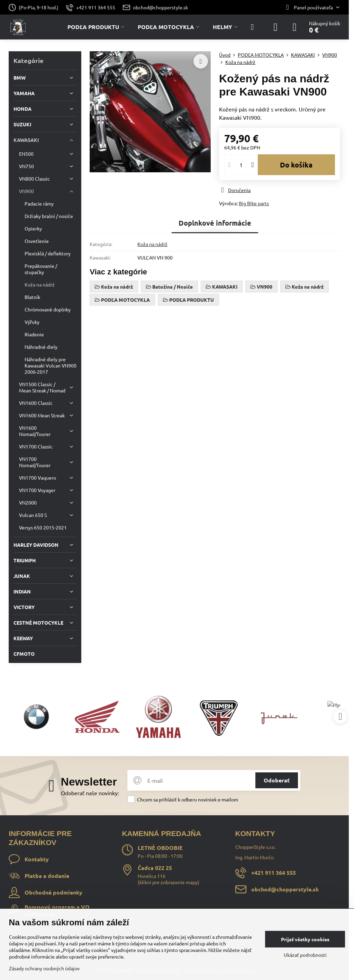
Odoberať (277, 780)
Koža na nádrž (152, 244)
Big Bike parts (254, 203)
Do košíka (296, 165)
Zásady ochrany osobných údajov (44, 968)
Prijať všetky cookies (305, 939)
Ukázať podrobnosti (305, 955)
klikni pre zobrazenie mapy (169, 882)
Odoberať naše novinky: (90, 793)
